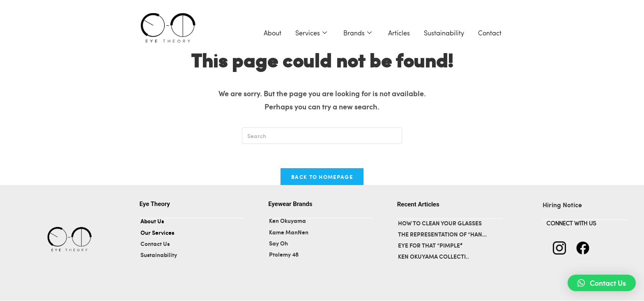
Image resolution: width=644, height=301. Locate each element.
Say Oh (279, 244)
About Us (152, 222)
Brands (358, 34)
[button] (602, 283)
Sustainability (444, 34)
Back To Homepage (322, 177)
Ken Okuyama (287, 221)
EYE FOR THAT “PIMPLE (429, 246)
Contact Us (155, 244)
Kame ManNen (289, 233)
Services (311, 34)
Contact (490, 34)
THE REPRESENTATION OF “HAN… (442, 235)
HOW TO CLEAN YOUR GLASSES (440, 223)
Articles (399, 34)
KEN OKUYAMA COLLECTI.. (434, 257)
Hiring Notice (562, 205)
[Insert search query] (322, 136)
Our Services (157, 233)
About (273, 34)
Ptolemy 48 (284, 255)
